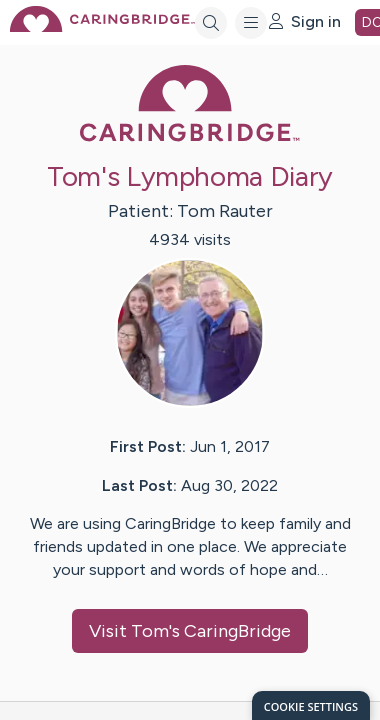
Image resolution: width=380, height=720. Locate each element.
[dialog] (311, 705)
